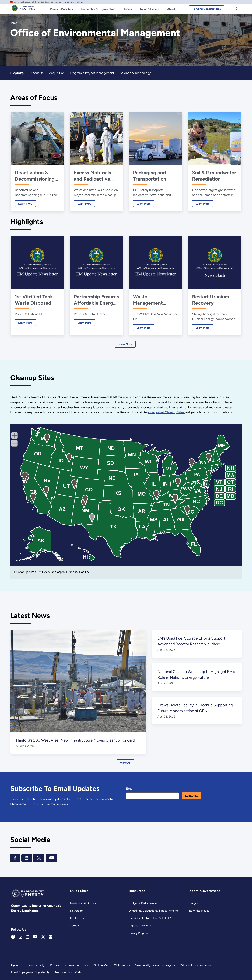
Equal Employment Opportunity (30, 972)
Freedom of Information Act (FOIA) (151, 918)
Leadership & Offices (83, 903)
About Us (37, 73)
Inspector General (140, 925)
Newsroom (77, 911)
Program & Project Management (92, 73)
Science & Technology (135, 73)
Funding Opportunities (207, 9)
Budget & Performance (143, 903)
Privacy (55, 965)
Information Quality (76, 965)
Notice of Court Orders (69, 972)
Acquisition (57, 73)
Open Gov (17, 965)
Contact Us (77, 918)
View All (125, 763)
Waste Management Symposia (148, 300)
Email (130, 789)
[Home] (24, 10)
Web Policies (122, 965)
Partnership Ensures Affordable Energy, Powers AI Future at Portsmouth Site (96, 300)
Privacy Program (139, 933)
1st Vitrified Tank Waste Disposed (34, 300)
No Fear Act (101, 965)
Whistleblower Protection (196, 965)
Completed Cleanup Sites (167, 412)
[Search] (237, 9)
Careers (75, 925)
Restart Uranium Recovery (210, 300)
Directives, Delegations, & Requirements (154, 911)
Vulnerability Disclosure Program (155, 965)
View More (125, 344)
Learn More (24, 203)
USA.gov (193, 903)
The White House (198, 911)
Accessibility (37, 965)
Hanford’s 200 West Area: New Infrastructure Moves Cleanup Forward (75, 740)
